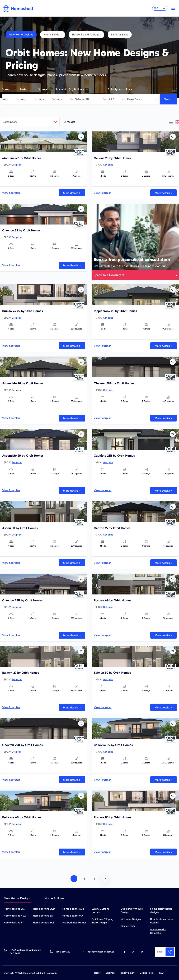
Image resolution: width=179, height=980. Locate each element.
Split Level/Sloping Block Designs (102, 921)
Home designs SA (43, 916)
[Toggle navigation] (172, 8)
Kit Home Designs (131, 919)
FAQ (161, 973)
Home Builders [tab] (55, 898)
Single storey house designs (161, 910)
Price (129, 89)
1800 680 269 (63, 952)
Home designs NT (14, 923)
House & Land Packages (86, 35)
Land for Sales (120, 35)
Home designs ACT (73, 909)
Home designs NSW (15, 916)
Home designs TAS (44, 923)
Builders (79, 89)
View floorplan (11, 193)
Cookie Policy (147, 973)
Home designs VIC (14, 909)
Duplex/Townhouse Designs (132, 910)
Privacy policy (127, 973)
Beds (23, 89)
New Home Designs (21, 35)
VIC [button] (160, 8)
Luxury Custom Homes (100, 910)
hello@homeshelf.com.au (101, 952)
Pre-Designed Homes (74, 923)
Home (97, 973)
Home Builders (53, 35)
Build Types (115, 89)
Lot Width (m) (65, 89)
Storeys (43, 89)
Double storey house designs (162, 921)
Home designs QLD (44, 909)
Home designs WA (73, 916)
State (5, 89)
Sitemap (110, 973)
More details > (72, 193)
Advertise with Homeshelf (158, 931)
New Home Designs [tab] (17, 898)
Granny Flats (128, 926)
